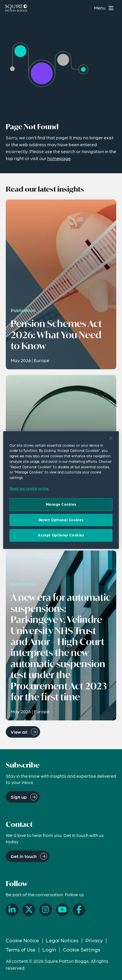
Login (49, 949)
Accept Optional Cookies (61, 535)
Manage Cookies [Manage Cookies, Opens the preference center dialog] (61, 505)
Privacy (94, 940)
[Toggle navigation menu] (105, 8)
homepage (59, 158)
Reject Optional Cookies (61, 520)
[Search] (86, 8)
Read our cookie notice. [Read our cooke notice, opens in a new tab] (29, 488)
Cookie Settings (81, 949)
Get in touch (24, 856)
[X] (29, 910)
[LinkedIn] (12, 910)
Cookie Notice (22, 940)
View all (19, 732)
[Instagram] (46, 910)
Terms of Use (21, 949)
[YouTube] (62, 910)
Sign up (19, 797)
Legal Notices (62, 940)
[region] (61, 490)
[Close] (111, 438)
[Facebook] (79, 910)
